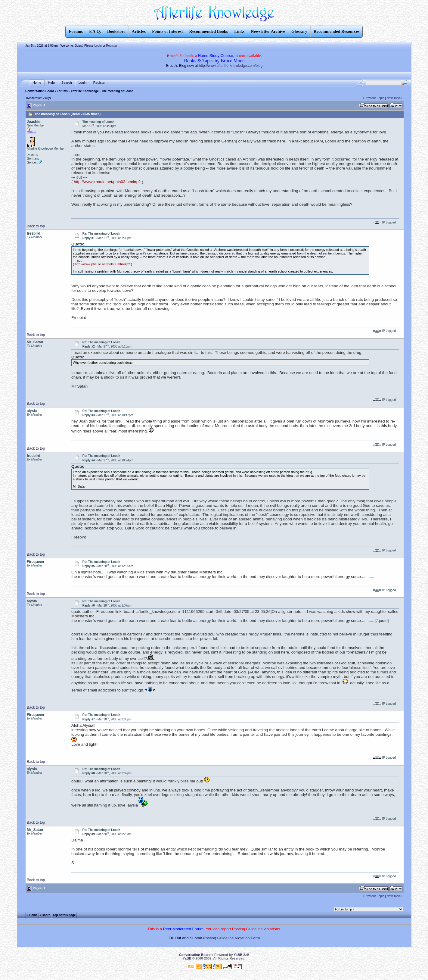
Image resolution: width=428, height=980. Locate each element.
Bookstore (116, 31)
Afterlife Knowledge (85, 91)
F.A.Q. (95, 31)
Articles (139, 31)
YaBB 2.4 (241, 955)
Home (37, 83)
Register (112, 46)
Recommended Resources (337, 31)
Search (67, 83)
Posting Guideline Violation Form (232, 938)
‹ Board (45, 915)
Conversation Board (40, 91)
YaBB (187, 958)
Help (51, 83)
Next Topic (394, 98)
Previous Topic (374, 98)
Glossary (299, 31)
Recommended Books (209, 31)
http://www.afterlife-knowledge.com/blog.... (233, 66)
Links (239, 31)
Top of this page (64, 915)
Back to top (36, 226)
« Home (32, 915)
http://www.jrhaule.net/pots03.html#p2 (107, 182)
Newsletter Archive (268, 31)
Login (98, 46)
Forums (62, 91)
